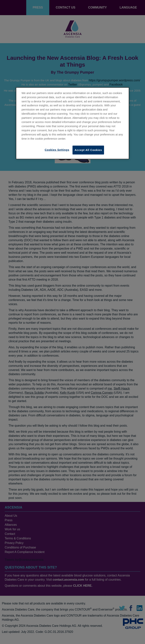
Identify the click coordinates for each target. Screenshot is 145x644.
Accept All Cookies (88, 150)
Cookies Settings (57, 150)
